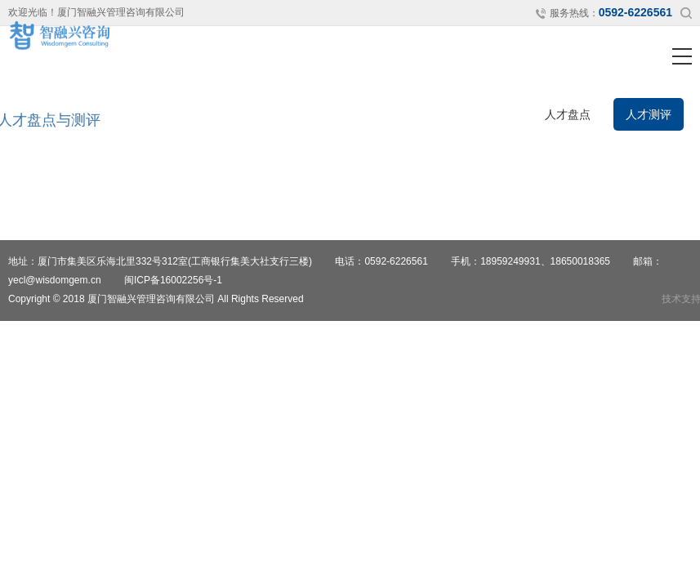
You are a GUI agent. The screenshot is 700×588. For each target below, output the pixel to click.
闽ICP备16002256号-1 (173, 280)
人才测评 (649, 114)
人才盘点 (568, 114)
